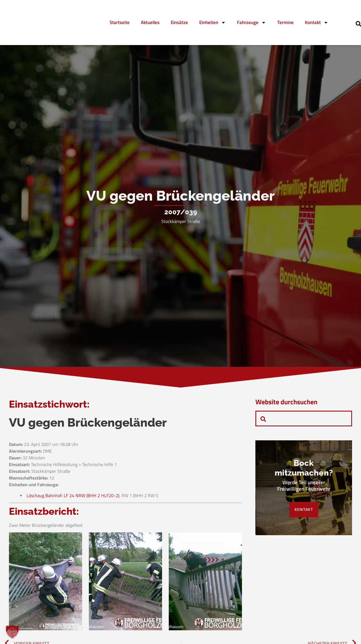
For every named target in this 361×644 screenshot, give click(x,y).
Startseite (120, 22)
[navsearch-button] (263, 419)
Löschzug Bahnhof (44, 500)
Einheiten (212, 23)
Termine (285, 22)
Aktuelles (150, 22)
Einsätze (179, 22)
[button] (12, 632)
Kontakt (317, 23)
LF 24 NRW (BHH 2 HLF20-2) (92, 500)
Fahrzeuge (251, 23)
